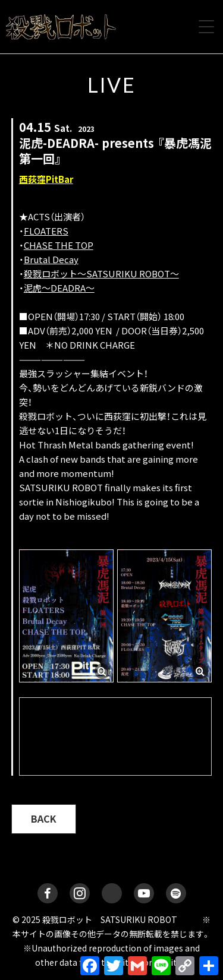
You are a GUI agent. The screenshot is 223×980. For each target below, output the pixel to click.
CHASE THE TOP (59, 245)
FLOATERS (46, 231)
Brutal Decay (51, 259)
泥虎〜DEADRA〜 (59, 288)
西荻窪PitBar (46, 179)
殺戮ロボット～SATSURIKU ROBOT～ (101, 274)
